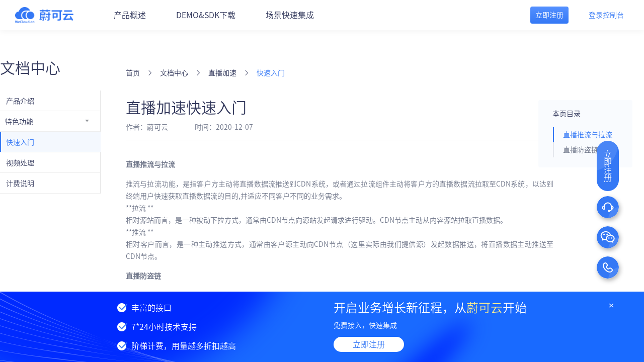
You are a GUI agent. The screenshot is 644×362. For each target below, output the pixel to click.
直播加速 (222, 73)
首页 (133, 73)
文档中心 (174, 73)
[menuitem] (50, 101)
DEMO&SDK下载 (206, 15)
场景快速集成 (290, 15)
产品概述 (130, 15)
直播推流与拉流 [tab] (588, 135)
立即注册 (369, 344)
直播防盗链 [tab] (581, 150)
